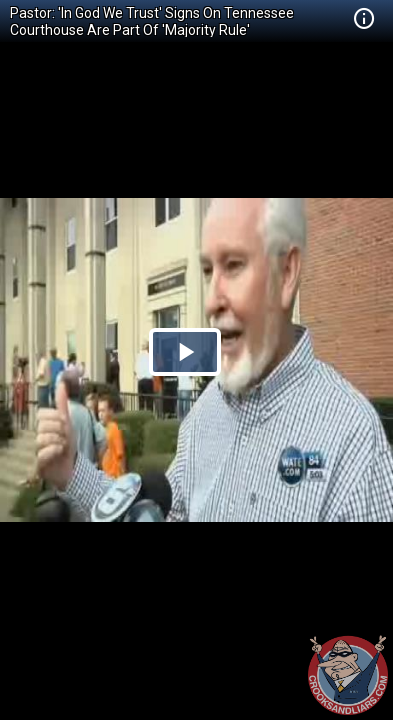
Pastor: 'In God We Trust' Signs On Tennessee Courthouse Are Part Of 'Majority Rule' (152, 21)
